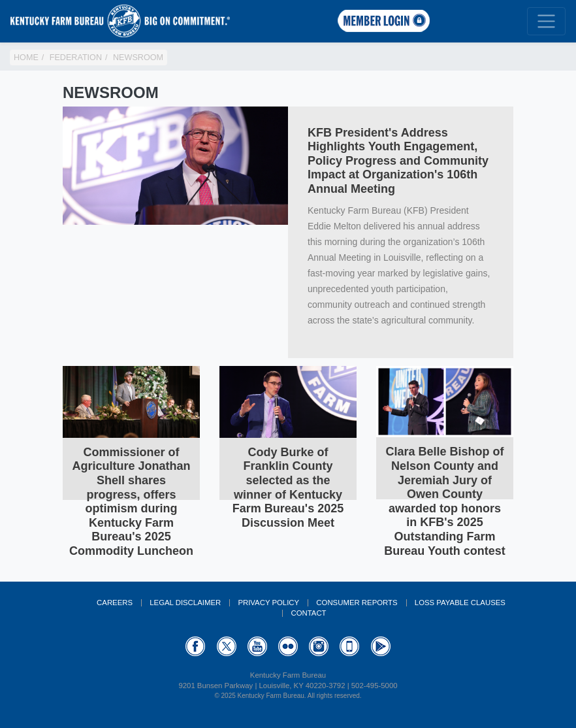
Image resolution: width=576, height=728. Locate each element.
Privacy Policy (268, 603)
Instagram (319, 646)
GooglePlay (381, 646)
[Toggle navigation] (546, 21)
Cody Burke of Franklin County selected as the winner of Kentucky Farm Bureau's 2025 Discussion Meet (288, 488)
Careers (115, 603)
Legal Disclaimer (185, 603)
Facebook (195, 646)
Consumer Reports (357, 603)
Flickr (288, 646)
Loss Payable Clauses (460, 603)
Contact (308, 613)
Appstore (349, 646)
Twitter (227, 646)
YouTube (257, 646)
